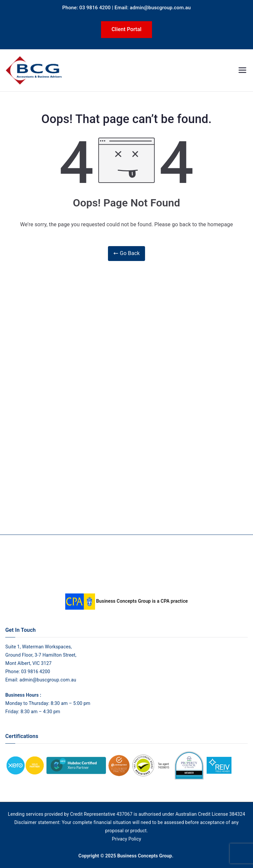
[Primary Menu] (242, 70)
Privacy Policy (126, 839)
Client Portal (127, 29)
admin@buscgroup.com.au (48, 680)
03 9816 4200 (35, 672)
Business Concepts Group (145, 856)
